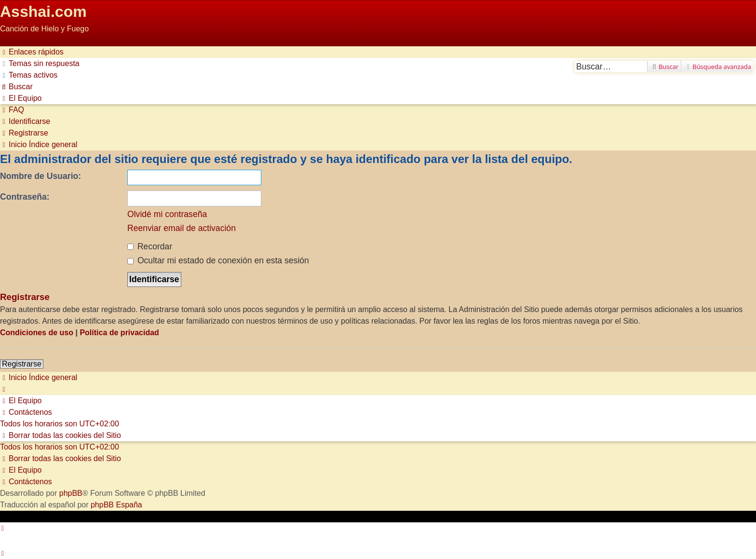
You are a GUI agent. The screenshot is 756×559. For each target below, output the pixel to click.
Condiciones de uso (37, 333)
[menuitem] (40, 63)
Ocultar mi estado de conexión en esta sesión (218, 260)
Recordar (150, 246)
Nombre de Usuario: (40, 176)
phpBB (71, 493)
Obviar (11, 40)
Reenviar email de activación (182, 228)
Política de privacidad (119, 333)
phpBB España (116, 505)
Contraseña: (25, 197)
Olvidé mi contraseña (167, 214)
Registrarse (22, 364)
